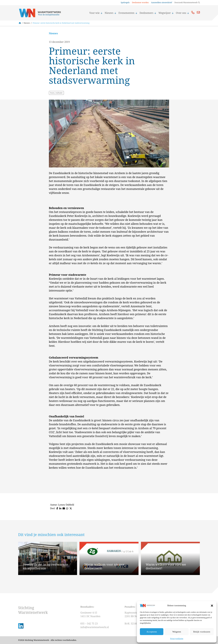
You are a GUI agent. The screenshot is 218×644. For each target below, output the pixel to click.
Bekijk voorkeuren (202, 632)
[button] (212, 606)
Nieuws (110, 13)
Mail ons (198, 12)
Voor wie (96, 13)
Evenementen (128, 13)
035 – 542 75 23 (89, 624)
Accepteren (152, 632)
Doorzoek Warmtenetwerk (186, 3)
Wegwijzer (166, 13)
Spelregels (125, 3)
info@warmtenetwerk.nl (95, 627)
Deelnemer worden (140, 3)
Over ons (182, 13)
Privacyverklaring (177, 639)
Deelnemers (148, 13)
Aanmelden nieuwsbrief (162, 3)
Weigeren (177, 632)
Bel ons (193, 12)
